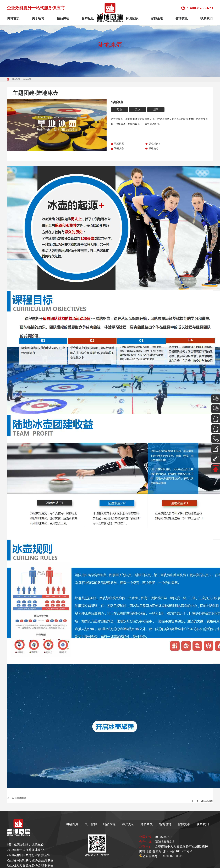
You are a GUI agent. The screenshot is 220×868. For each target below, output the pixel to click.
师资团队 (132, 18)
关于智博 (38, 18)
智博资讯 (182, 18)
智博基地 (157, 18)
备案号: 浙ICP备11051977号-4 (172, 851)
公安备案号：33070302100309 (161, 856)
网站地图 (145, 851)
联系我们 (206, 18)
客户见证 (88, 18)
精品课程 (63, 18)
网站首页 (13, 18)
